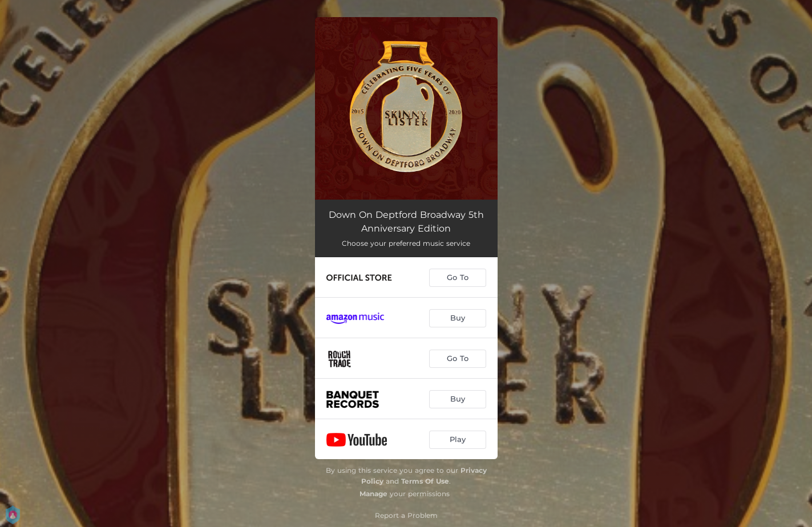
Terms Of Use (425, 481)
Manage (373, 494)
